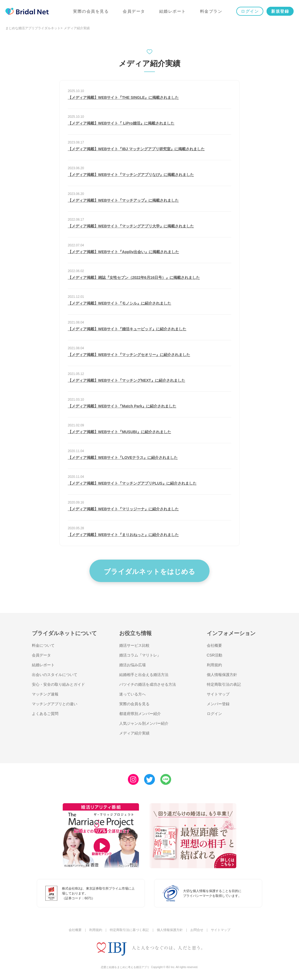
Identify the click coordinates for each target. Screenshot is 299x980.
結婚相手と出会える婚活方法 (144, 675)
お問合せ (197, 930)
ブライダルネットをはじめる (149, 571)
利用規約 (214, 665)
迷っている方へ (132, 694)
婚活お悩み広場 (132, 665)
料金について (43, 645)
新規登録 (280, 11)
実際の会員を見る (91, 11)
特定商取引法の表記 (224, 684)
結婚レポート (173, 11)
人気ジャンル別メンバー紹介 (144, 723)
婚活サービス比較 (134, 645)
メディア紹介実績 (134, 733)
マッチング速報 (45, 694)
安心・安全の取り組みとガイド (58, 684)
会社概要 (214, 645)
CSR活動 (215, 655)
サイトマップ (218, 694)
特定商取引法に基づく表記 (129, 930)
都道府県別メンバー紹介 (140, 714)
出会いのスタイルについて (55, 675)
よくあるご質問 (45, 714)
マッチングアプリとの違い (55, 704)
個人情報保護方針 (222, 675)
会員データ (134, 11)
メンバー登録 (218, 704)
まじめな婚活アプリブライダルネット (33, 28)
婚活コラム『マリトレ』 (140, 655)
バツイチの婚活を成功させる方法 (148, 684)
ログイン (250, 11)
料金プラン (211, 11)
